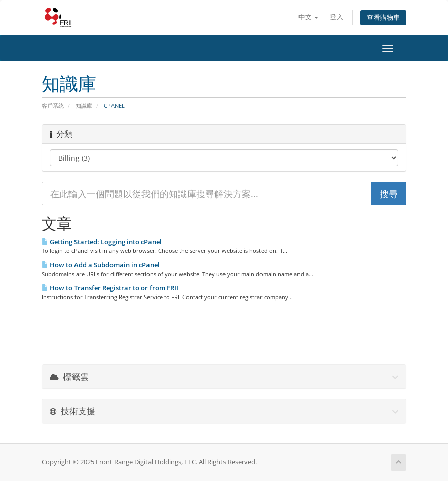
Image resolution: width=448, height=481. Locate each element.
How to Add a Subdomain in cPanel (101, 265)
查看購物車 (383, 17)
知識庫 (84, 106)
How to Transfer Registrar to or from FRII (110, 288)
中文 (308, 17)
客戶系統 (53, 106)
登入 (337, 17)
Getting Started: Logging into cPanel (102, 242)
